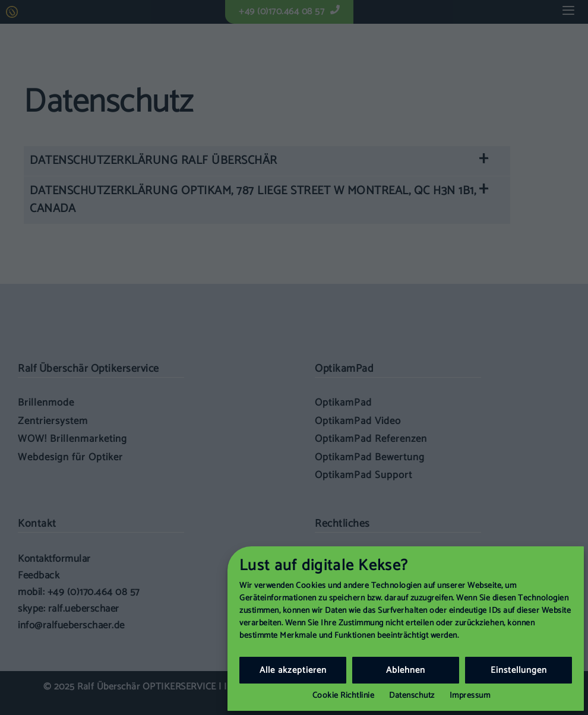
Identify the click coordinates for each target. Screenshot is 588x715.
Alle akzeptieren (293, 670)
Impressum (470, 696)
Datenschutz (412, 696)
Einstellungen (519, 670)
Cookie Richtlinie (344, 696)
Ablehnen (406, 670)
